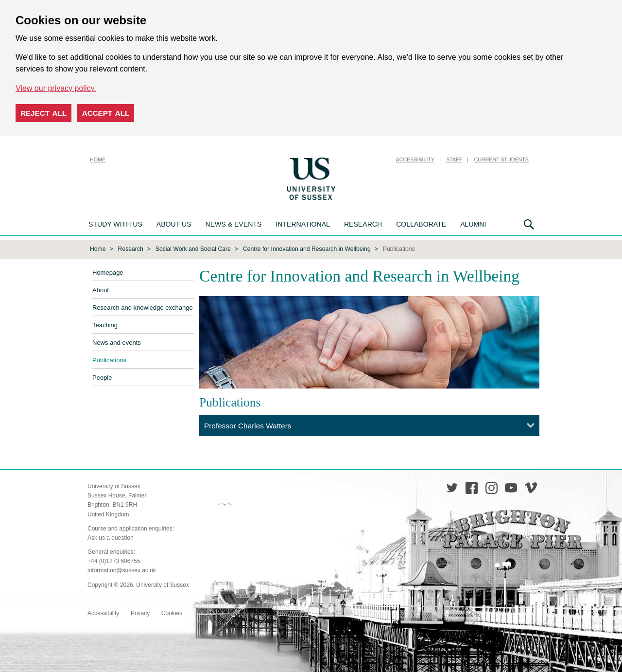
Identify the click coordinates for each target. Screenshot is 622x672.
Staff (454, 159)
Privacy (140, 612)
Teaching (105, 325)
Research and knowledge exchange (143, 307)
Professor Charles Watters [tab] (248, 425)
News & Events (234, 224)
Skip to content (362, 159)
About (101, 290)
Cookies (172, 612)
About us (174, 224)
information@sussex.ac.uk (122, 569)
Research (363, 224)
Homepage (108, 272)
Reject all (43, 113)
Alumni (473, 224)
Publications (109, 360)
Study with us (115, 224)
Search (529, 224)
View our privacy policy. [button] (56, 88)
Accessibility (415, 159)
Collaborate (421, 224)
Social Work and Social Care (193, 248)
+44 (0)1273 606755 (114, 560)
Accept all (106, 113)
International (303, 224)
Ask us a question (111, 537)
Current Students (501, 159)
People (102, 377)
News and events (117, 342)
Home (98, 159)
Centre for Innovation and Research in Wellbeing (307, 248)
